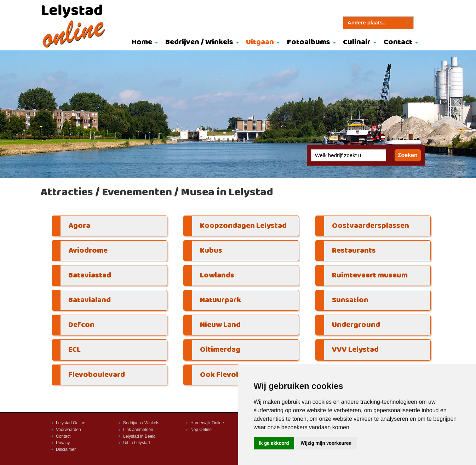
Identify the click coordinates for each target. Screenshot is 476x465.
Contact (398, 42)
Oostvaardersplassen (371, 226)
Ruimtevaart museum (370, 275)
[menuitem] (143, 43)
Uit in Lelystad (136, 443)
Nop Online (201, 430)
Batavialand (90, 300)
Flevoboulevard (97, 375)
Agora (79, 226)
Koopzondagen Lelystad (243, 226)
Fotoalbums (309, 42)
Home (142, 42)
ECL (74, 350)
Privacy (63, 443)
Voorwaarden (68, 430)
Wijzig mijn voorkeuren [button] (326, 443)
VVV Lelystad (355, 350)
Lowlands (217, 275)
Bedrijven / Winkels (199, 42)
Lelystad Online (71, 423)
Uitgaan (260, 42)
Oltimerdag (220, 350)
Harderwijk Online (207, 423)
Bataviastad (90, 275)
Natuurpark (220, 300)
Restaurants (354, 251)
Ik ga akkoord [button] (274, 443)
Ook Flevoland (226, 375)
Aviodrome (88, 251)
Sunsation (350, 300)
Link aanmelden (138, 430)
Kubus (211, 251)
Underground (356, 325)
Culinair (357, 42)
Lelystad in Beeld (139, 436)
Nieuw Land (220, 325)
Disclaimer (66, 449)
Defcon (81, 325)
